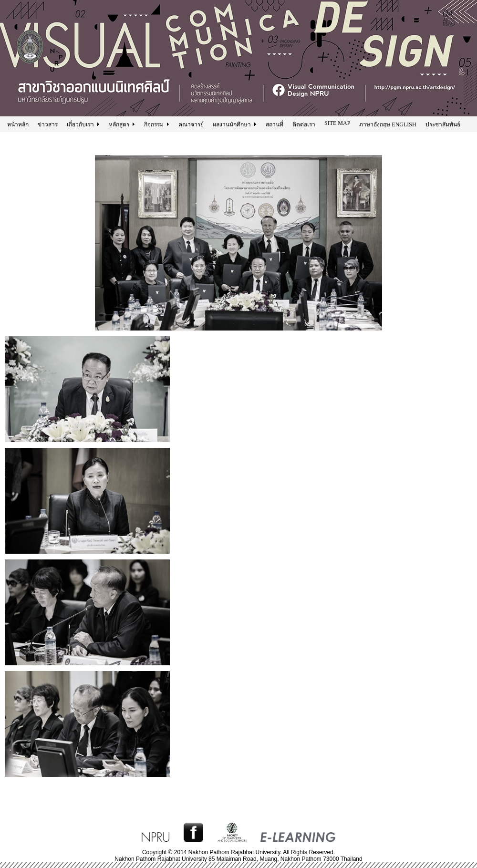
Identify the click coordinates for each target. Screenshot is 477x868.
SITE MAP (337, 123)
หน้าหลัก (18, 124)
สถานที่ (275, 124)
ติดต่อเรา (304, 124)
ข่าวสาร (48, 124)
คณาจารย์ (191, 124)
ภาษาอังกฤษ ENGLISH (388, 124)
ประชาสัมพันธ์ (443, 124)
